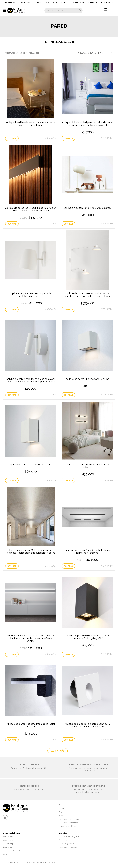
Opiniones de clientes (12, 851)
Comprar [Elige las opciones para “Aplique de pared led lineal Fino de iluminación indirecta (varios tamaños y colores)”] (12, 224)
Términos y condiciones (69, 844)
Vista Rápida (51, 138)
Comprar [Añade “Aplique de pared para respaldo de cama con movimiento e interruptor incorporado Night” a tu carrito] (12, 395)
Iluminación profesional (69, 823)
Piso (61, 812)
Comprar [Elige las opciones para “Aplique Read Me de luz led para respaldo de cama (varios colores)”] (12, 138)
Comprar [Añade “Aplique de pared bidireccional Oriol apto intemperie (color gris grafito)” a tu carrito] (68, 654)
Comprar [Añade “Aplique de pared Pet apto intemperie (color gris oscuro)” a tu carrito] (12, 740)
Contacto (6, 854)
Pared (61, 809)
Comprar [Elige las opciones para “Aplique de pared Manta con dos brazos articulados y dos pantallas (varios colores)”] (68, 309)
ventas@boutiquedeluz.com (18, 3)
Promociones (8, 837)
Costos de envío (9, 840)
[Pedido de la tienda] (95, 53)
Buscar (80, 11)
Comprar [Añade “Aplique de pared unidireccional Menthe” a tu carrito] (68, 395)
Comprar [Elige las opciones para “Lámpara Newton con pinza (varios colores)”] (68, 224)
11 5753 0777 (81, 3)
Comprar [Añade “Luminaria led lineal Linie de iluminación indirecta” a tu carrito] (68, 481)
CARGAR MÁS (58, 751)
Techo (62, 805)
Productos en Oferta (67, 826)
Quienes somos (9, 847)
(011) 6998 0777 (39, 3)
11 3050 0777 (68, 3)
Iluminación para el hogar (69, 819)
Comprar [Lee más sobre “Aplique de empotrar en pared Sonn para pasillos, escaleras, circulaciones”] (68, 740)
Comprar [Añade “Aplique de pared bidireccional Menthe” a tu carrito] (12, 481)
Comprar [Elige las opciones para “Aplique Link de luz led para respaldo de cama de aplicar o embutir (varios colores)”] (68, 138)
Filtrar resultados (59, 42)
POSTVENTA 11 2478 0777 (100, 3)
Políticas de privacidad (68, 847)
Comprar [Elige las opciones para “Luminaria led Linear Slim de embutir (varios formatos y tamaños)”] (68, 566)
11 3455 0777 (54, 3)
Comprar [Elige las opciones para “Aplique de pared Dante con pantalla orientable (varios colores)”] (12, 309)
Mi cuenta (63, 840)
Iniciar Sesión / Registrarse (70, 837)
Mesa (61, 816)
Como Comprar (9, 844)
